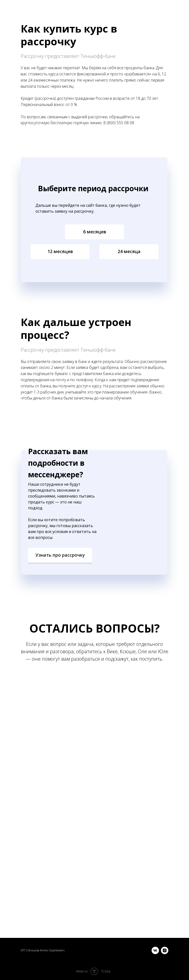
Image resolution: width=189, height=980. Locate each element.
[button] (60, 555)
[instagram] (165, 950)
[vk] (155, 950)
